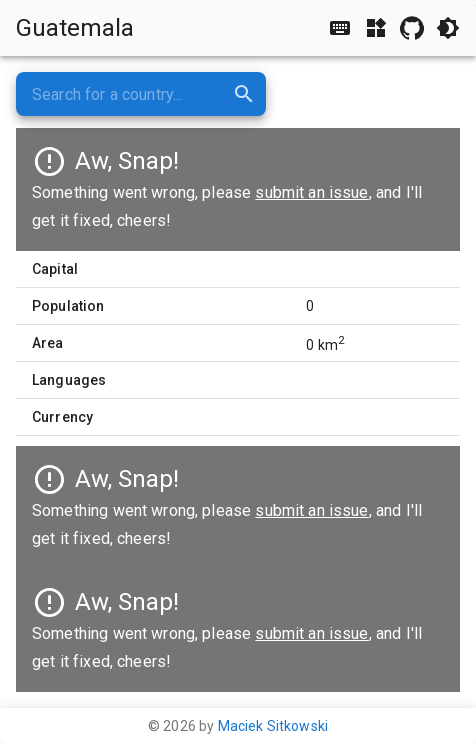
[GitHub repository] (412, 28)
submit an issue (311, 510)
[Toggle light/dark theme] (448, 28)
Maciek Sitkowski (273, 726)
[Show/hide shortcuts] (340, 28)
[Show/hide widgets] (376, 28)
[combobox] (141, 94)
